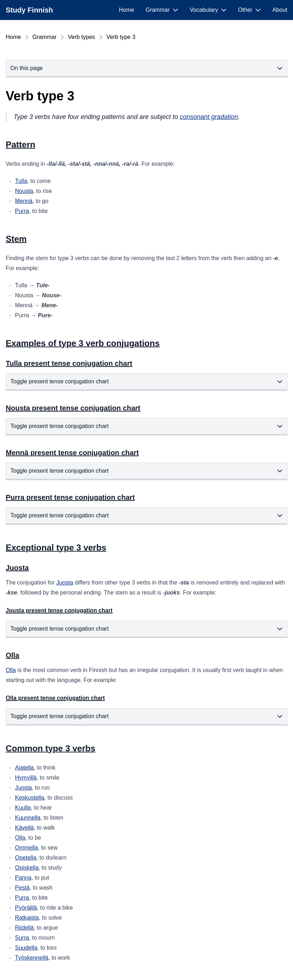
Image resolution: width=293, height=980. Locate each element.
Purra (22, 211)
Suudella (26, 948)
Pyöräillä (26, 908)
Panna (23, 878)
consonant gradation (209, 117)
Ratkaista (27, 918)
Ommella (26, 848)
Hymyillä (26, 778)
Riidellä (24, 928)
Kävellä (24, 828)
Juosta (64, 583)
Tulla (21, 181)
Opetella (26, 858)
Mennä (24, 201)
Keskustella (30, 798)
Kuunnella (28, 818)
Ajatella (24, 768)
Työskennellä (32, 958)
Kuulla (23, 808)
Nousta (24, 191)
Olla (11, 670)
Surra (22, 938)
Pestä (22, 888)
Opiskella (27, 868)
